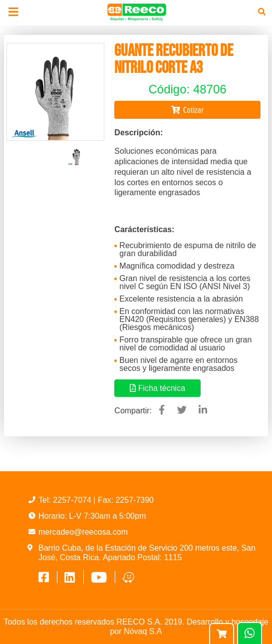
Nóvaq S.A (143, 631)
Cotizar (187, 110)
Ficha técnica (157, 388)
